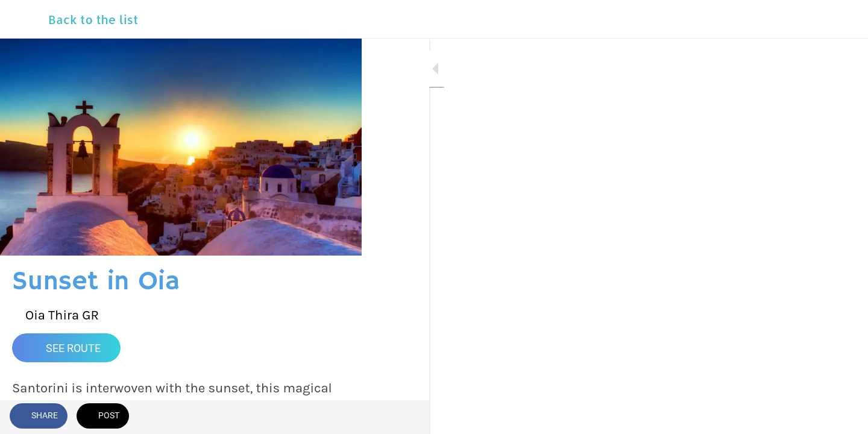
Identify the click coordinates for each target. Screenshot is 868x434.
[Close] (24, 19)
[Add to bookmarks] (338, 417)
